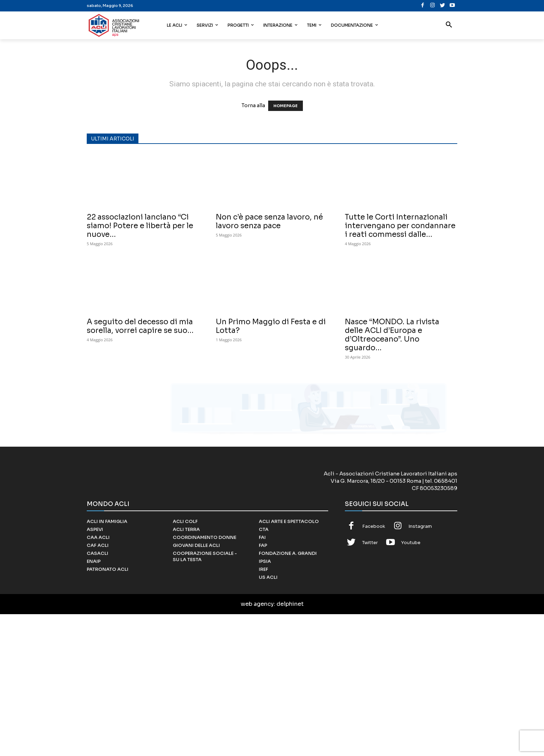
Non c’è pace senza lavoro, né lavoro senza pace (269, 221)
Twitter (370, 684)
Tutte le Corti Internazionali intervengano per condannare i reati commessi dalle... (400, 226)
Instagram (420, 668)
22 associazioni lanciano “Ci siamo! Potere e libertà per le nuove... (140, 226)
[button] (449, 25)
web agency (257, 746)
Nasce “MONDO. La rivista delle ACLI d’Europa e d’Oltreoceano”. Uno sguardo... (392, 335)
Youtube (411, 684)
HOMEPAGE (286, 106)
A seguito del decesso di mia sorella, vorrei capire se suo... (140, 326)
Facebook (374, 668)
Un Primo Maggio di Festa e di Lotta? (271, 326)
